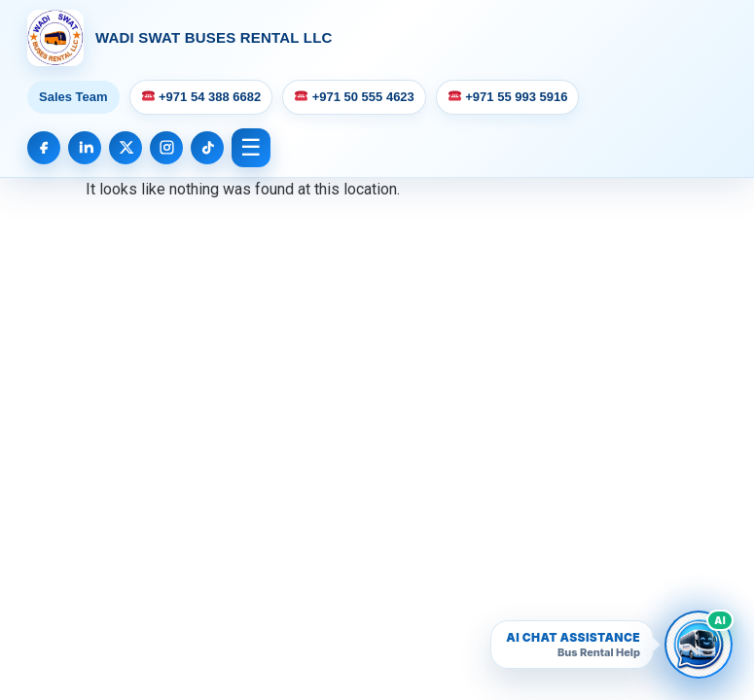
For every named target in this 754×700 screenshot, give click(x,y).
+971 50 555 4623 (355, 97)
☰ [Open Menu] (251, 147)
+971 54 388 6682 (202, 97)
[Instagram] (166, 148)
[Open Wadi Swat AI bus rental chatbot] (699, 645)
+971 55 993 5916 (508, 97)
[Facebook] (44, 148)
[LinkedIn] (85, 148)
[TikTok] (207, 148)
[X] (126, 148)
